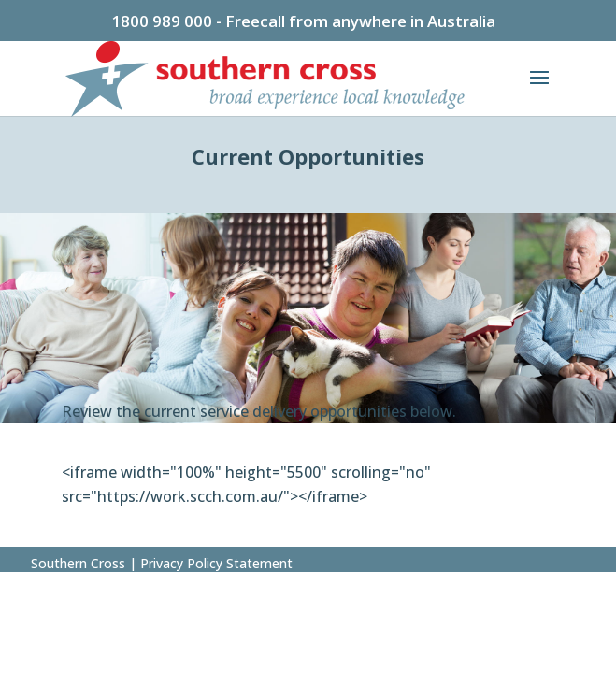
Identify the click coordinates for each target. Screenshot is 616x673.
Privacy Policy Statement (215, 563)
